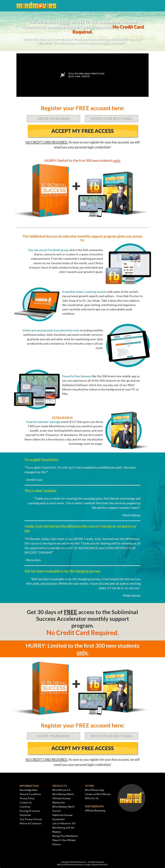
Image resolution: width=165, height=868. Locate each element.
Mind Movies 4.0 (61, 790)
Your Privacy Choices (31, 820)
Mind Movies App (95, 790)
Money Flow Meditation (65, 836)
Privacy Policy (27, 799)
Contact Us (26, 803)
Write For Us (92, 799)
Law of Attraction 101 (64, 824)
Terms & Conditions (30, 794)
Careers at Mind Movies (98, 794)
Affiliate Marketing (95, 811)
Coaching (25, 807)
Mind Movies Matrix (63, 794)
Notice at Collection (31, 824)
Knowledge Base (29, 790)
